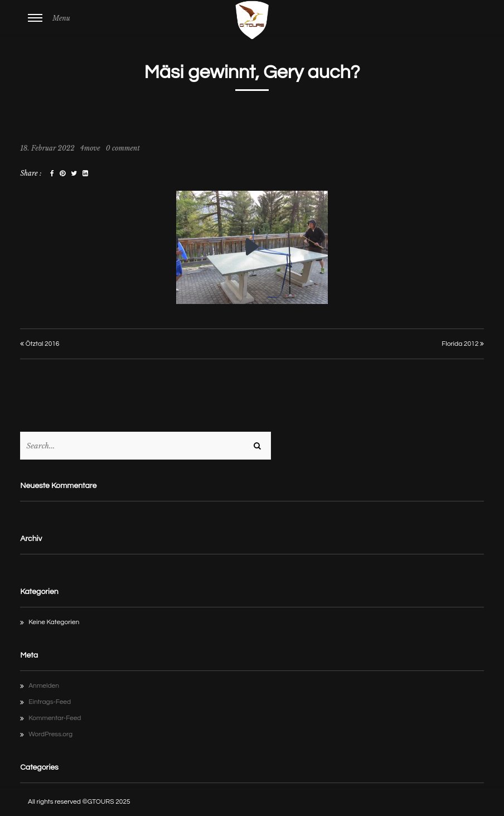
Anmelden (44, 686)
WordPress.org (50, 734)
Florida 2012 (463, 344)
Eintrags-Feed (50, 702)
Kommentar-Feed (55, 718)
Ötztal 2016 (40, 344)
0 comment (123, 148)
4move (90, 148)
